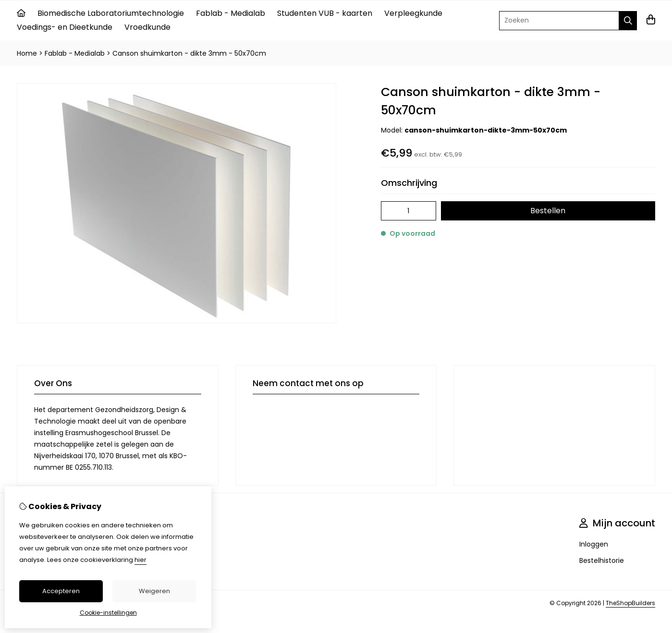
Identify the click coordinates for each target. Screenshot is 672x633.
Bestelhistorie (602, 560)
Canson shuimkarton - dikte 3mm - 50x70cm (189, 53)
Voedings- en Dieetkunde (65, 27)
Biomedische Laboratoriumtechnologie (111, 13)
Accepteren (61, 591)
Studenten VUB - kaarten (325, 13)
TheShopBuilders (630, 603)
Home (27, 53)
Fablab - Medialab (231, 13)
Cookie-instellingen (108, 613)
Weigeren (154, 591)
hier (141, 560)
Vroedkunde (147, 27)
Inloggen (594, 544)
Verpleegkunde (413, 13)
